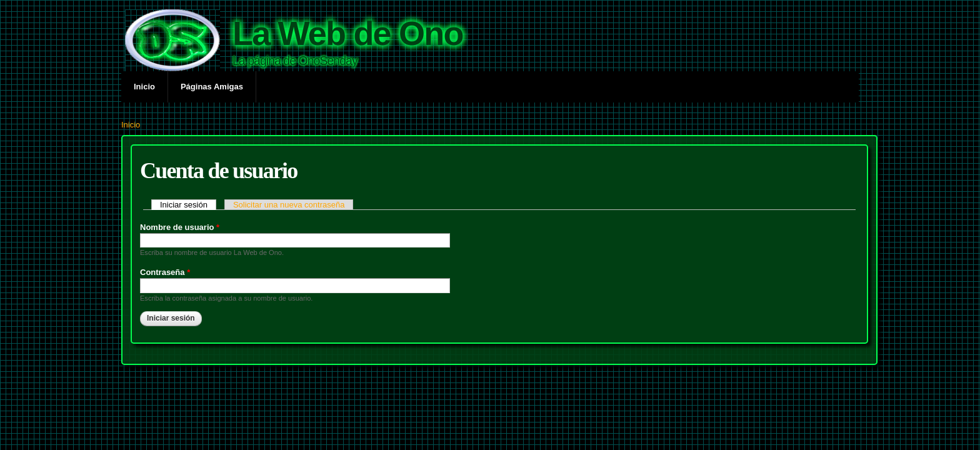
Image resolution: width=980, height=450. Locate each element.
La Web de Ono (348, 33)
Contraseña (165, 272)
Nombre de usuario (180, 227)
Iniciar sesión (188, 205)
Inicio (144, 87)
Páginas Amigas (212, 87)
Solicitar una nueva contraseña (289, 205)
